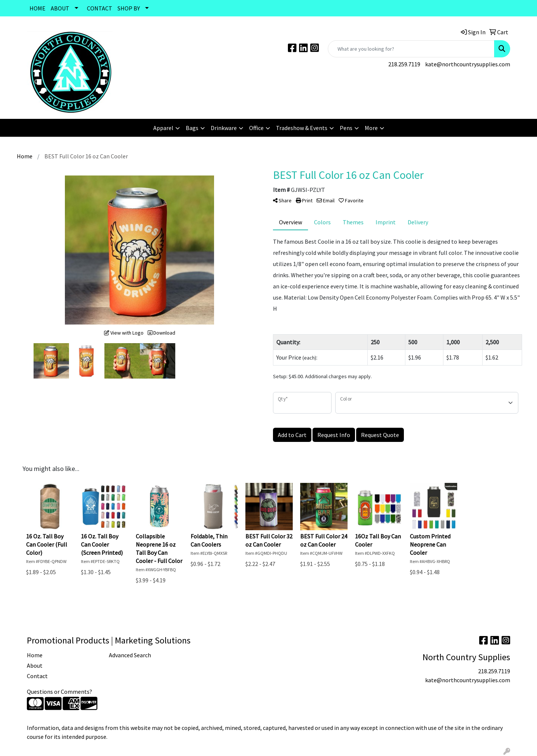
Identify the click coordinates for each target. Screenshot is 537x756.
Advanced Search (130, 655)
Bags (192, 128)
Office (256, 128)
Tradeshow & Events (302, 128)
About (35, 665)
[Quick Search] (411, 49)
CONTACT (100, 8)
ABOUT (60, 8)
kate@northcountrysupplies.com (468, 64)
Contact (37, 676)
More (371, 128)
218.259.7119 (404, 64)
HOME (37, 8)
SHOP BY (129, 8)
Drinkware (224, 128)
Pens (346, 128)
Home (35, 655)
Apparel (163, 128)
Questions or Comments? (59, 692)
